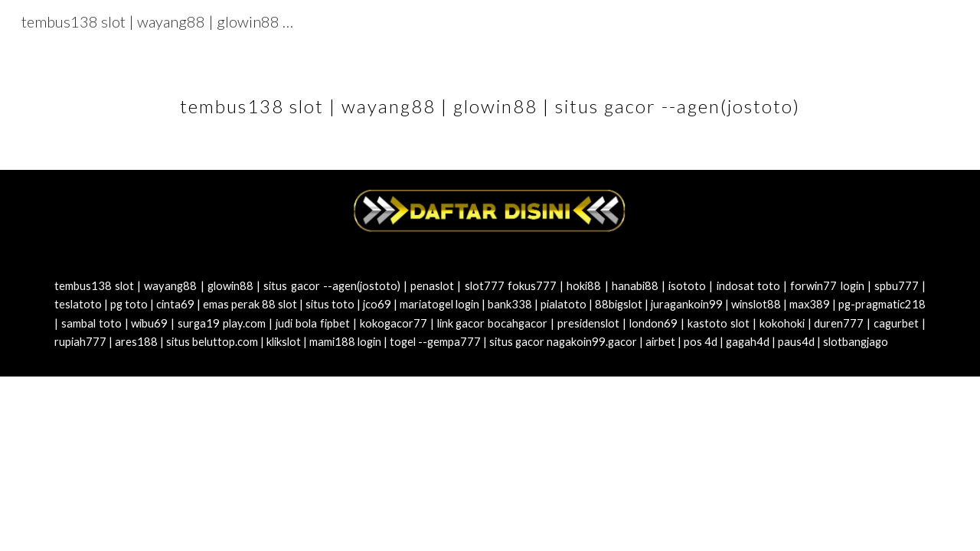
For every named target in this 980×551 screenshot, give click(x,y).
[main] (490, 96)
